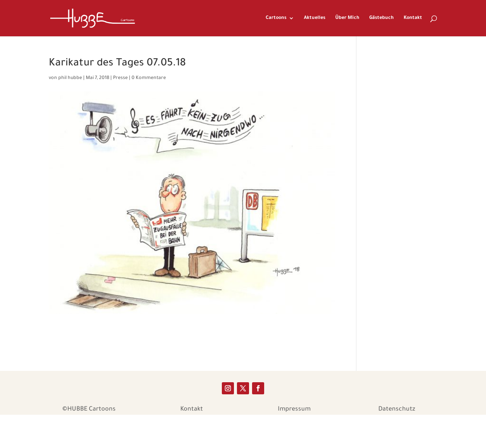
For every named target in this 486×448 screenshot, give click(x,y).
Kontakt (413, 18)
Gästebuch (382, 18)
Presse (120, 78)
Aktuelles (315, 18)
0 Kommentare (149, 78)
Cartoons (276, 18)
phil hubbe (70, 78)
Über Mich (347, 18)
